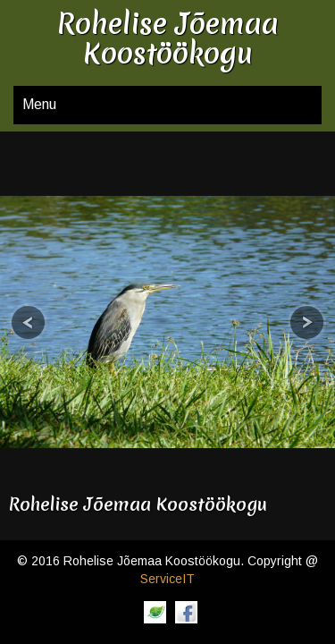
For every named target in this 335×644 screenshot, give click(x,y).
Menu (39, 104)
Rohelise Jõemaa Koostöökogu (138, 504)
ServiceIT (167, 579)
